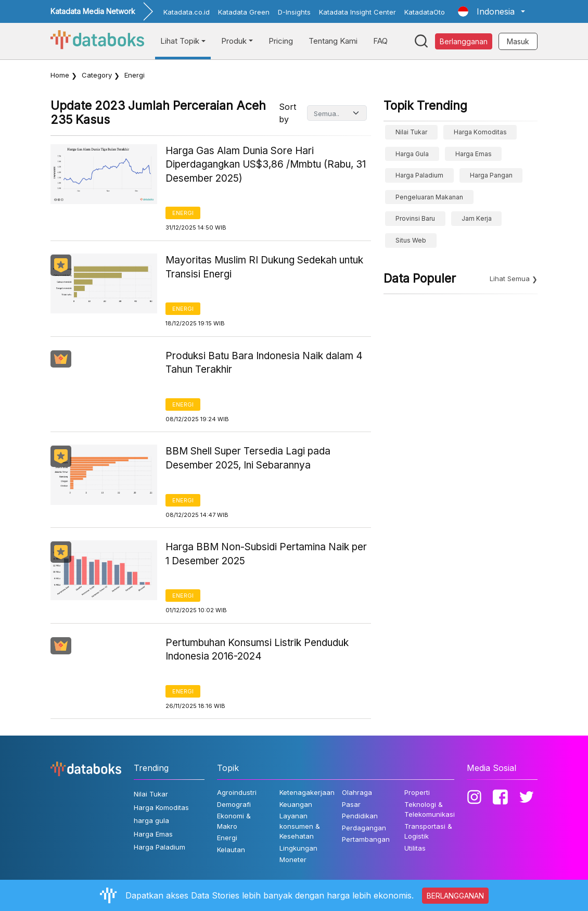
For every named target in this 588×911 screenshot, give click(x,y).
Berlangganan (464, 41)
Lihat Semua (510, 279)
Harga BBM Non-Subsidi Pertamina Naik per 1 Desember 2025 (266, 554)
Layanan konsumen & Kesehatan (300, 826)
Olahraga (357, 792)
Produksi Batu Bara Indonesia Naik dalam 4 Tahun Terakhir (264, 363)
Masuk (518, 41)
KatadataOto (425, 12)
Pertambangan (366, 839)
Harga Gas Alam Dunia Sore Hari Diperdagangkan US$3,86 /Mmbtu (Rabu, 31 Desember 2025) (266, 165)
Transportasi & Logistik (428, 831)
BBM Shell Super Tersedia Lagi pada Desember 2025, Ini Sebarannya (248, 458)
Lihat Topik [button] (180, 41)
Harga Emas (474, 154)
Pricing (281, 41)
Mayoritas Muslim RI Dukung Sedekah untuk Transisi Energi (264, 267)
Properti (417, 792)
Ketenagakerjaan (307, 792)
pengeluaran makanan (429, 197)
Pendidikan (360, 816)
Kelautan (231, 850)
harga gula (412, 154)
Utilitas (415, 848)
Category (97, 75)
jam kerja (477, 218)
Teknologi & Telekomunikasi (430, 809)
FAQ (380, 41)
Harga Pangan (491, 175)
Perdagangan (364, 828)
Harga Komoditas (480, 132)
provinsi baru (415, 218)
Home (60, 75)
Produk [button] (234, 41)
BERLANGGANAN (455, 896)
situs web (411, 240)
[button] (491, 11)
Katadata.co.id (187, 12)
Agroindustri (237, 792)
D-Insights (294, 12)
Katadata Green (244, 12)
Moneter (293, 859)
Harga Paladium (419, 175)
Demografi (234, 804)
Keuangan (296, 804)
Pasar (351, 804)
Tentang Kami (333, 41)
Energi (183, 213)
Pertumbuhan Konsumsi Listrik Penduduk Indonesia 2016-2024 (257, 650)
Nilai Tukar (411, 132)
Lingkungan (298, 848)
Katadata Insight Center (357, 12)
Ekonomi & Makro (234, 821)
